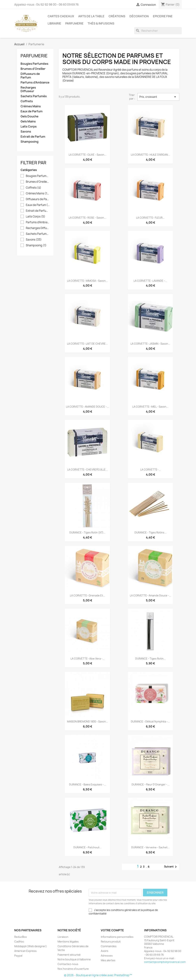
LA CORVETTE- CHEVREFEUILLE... (88, 470)
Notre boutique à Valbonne (74, 959)
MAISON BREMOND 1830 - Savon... (88, 721)
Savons (26, 132)
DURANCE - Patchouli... (87, 847)
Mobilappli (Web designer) (30, 946)
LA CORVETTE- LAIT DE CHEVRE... (87, 344)
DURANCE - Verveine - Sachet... (150, 847)
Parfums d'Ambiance (35, 83)
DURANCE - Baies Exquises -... (87, 784)
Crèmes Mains (31, 106)
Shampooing (29, 142)
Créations (117, 16)
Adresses (107, 956)
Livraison (63, 937)
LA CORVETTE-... (150, 470)
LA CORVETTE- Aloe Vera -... (88, 659)
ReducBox (21, 937)
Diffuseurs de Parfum (30, 76)
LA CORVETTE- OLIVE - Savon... (88, 155)
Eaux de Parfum (32, 111)
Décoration (139, 16)
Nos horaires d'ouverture (73, 969)
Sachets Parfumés (34, 96)
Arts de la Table (91, 16)
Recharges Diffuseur (28, 89)
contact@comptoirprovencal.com (165, 962)
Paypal (18, 956)
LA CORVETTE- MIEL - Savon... (150, 407)
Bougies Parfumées (34, 64)
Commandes (109, 946)
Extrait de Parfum (33, 137)
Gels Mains (28, 121)
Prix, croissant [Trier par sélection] (158, 97)
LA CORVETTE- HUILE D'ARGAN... (150, 155)
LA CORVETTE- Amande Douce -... (150, 595)
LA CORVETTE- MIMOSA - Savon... (87, 281)
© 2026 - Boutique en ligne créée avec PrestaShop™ (98, 975)
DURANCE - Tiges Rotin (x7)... (87, 532)
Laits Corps (29, 127)
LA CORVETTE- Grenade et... (88, 595)
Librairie (54, 23)
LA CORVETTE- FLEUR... (150, 218)
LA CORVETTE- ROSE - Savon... (87, 218)
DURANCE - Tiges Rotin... (150, 659)
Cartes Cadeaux (61, 16)
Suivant (171, 867)
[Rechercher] (158, 31)
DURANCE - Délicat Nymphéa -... (150, 721)
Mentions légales (68, 941)
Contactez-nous (68, 964)
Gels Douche (29, 116)
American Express (25, 951)
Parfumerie (74, 23)
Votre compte (112, 930)
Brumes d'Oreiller (33, 69)
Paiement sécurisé (69, 955)
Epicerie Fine (163, 16)
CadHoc (19, 941)
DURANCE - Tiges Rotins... (150, 532)
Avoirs (105, 951)
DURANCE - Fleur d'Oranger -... (150, 784)
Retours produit (111, 941)
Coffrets (27, 101)
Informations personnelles (117, 937)
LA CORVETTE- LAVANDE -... (150, 281)
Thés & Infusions (101, 23)
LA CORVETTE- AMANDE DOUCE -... (87, 407)
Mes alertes (108, 960)
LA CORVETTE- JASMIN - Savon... (150, 344)
